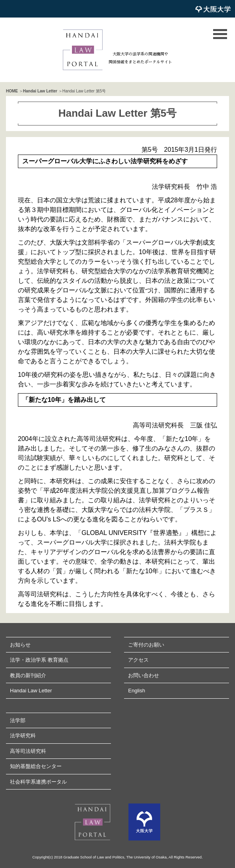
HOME (12, 91)
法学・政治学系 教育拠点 (39, 660)
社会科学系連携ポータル (38, 782)
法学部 (18, 720)
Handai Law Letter (40, 91)
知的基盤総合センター (36, 766)
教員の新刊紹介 (28, 675)
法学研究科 (23, 736)
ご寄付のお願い (146, 645)
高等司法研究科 (28, 751)
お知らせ (20, 645)
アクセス (138, 660)
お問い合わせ (144, 675)
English (137, 691)
